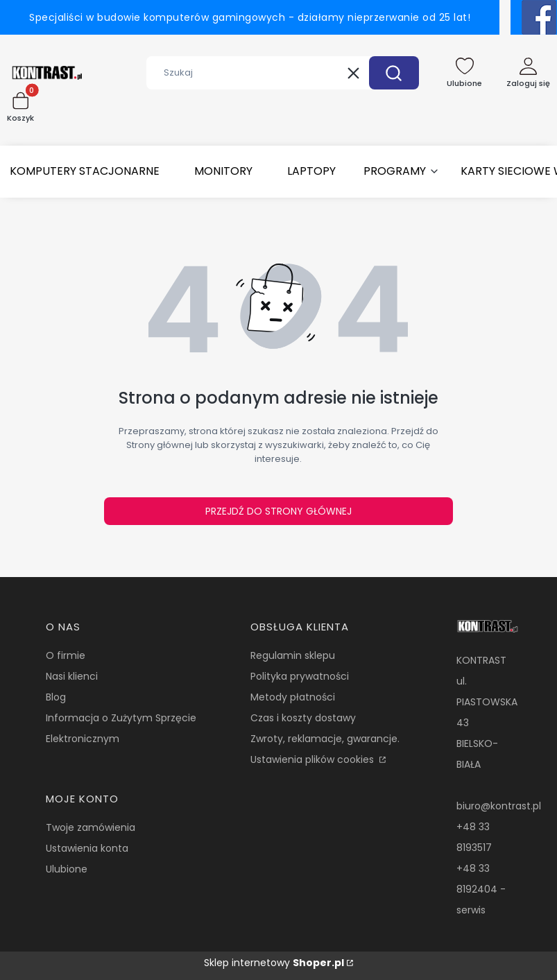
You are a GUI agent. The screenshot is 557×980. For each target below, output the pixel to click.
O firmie (66, 655)
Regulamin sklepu (293, 655)
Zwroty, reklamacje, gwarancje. (325, 739)
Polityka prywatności (300, 676)
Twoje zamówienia (91, 827)
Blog (56, 697)
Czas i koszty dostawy (303, 718)
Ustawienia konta (87, 848)
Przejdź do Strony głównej (278, 511)
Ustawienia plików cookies (314, 759)
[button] (394, 73)
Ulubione (67, 869)
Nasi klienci (72, 676)
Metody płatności (293, 697)
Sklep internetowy (274, 963)
